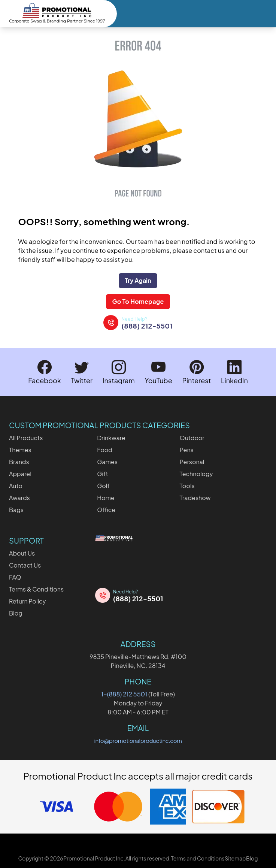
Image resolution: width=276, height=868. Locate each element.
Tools (187, 486)
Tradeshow (195, 498)
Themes (20, 450)
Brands (19, 462)
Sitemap (235, 858)
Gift (102, 474)
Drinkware (111, 438)
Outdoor (192, 438)
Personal (192, 462)
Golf (103, 486)
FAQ (15, 577)
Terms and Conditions (198, 858)
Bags (16, 510)
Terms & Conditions (36, 589)
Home (106, 498)
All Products (26, 438)
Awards (19, 498)
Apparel (20, 474)
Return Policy (27, 601)
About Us (22, 553)
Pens (187, 450)
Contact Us (25, 565)
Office (106, 510)
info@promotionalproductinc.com (138, 740)
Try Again (138, 280)
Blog (16, 613)
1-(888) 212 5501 (124, 694)
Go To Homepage (138, 301)
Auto (16, 486)
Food (105, 450)
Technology (196, 474)
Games (107, 462)
